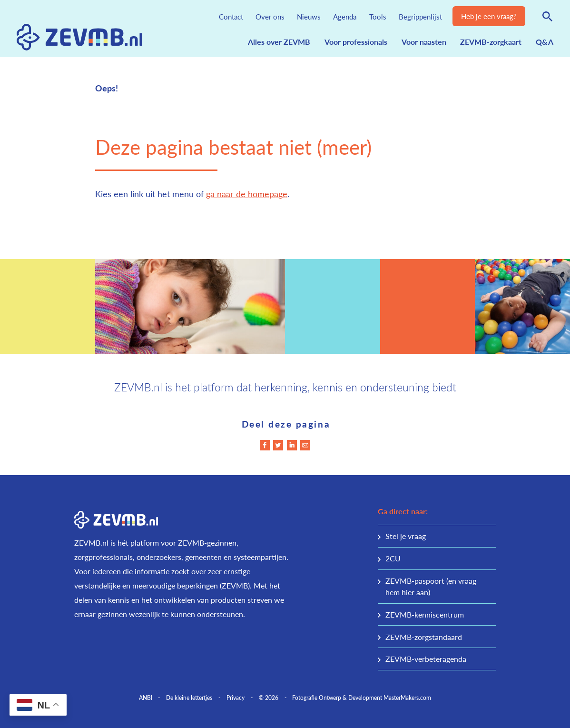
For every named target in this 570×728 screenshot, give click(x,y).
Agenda (345, 16)
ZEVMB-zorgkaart (491, 42)
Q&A (545, 42)
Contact (231, 16)
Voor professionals (356, 42)
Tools (378, 16)
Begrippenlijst (420, 16)
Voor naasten (424, 42)
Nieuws (309, 16)
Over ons (270, 16)
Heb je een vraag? (489, 16)
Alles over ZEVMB (279, 42)
